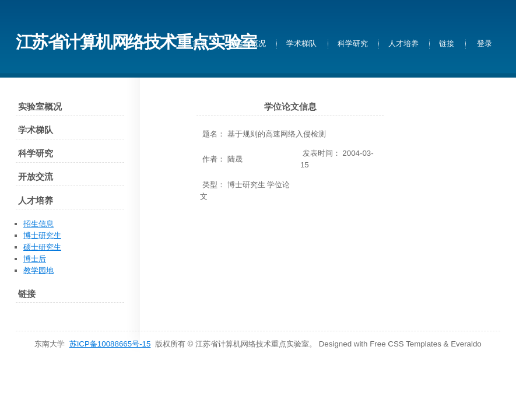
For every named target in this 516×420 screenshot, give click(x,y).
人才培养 (403, 44)
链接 (447, 44)
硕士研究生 (42, 247)
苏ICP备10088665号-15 (110, 344)
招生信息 (38, 224)
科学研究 (353, 44)
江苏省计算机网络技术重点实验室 (136, 42)
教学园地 (38, 270)
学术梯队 (301, 44)
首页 (200, 44)
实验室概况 (247, 44)
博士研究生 (42, 235)
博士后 (35, 259)
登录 (485, 44)
